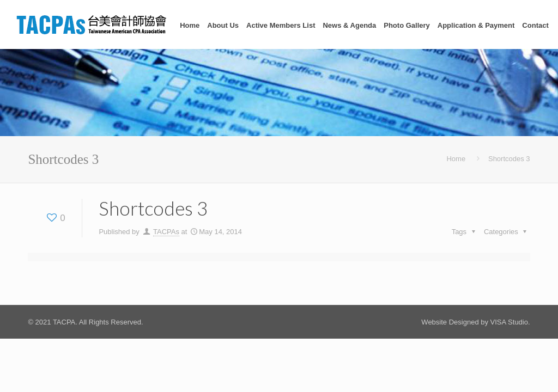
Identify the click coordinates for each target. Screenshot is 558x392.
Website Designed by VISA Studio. (475, 322)
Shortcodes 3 (509, 159)
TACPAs (166, 232)
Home (456, 159)
